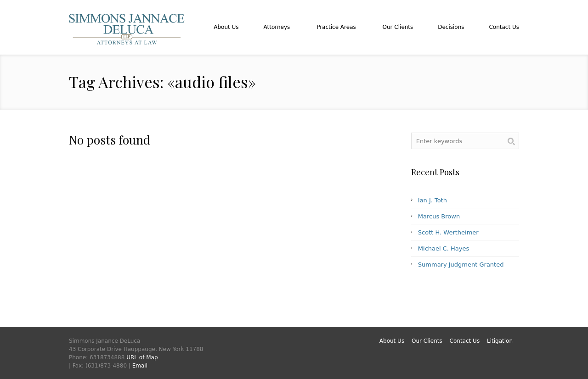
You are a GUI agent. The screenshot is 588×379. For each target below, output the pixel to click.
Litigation (500, 341)
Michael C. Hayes (444, 248)
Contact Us (465, 341)
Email (140, 366)
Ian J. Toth (433, 200)
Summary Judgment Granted (461, 265)
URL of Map (142, 357)
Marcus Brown (439, 216)
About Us (392, 341)
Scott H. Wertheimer (448, 232)
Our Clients (427, 341)
